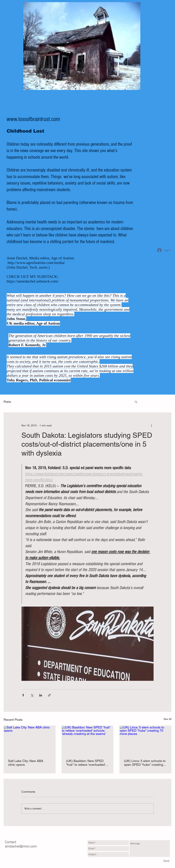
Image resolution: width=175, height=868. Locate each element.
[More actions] (151, 425)
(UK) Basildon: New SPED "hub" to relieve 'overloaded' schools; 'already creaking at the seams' (86, 763)
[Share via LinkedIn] (41, 695)
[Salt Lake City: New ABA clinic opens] (30, 740)
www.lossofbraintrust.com (33, 119)
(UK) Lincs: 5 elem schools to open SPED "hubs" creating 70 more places (145, 763)
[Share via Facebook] (23, 695)
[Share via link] (49, 695)
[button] (136, 402)
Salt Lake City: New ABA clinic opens (26, 763)
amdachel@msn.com (21, 847)
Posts (7, 402)
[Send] (166, 861)
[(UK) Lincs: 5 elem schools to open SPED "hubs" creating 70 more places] (145, 740)
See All (167, 719)
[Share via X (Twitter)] (32, 695)
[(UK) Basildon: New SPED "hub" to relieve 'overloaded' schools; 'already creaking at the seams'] (88, 740)
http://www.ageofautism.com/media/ (36, 263)
